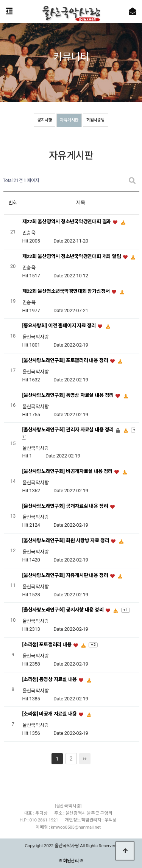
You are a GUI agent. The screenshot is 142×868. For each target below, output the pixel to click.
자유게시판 (69, 120)
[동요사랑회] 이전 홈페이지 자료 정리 (60, 326)
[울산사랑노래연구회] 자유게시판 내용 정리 (66, 575)
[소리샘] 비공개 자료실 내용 (50, 714)
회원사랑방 (96, 120)
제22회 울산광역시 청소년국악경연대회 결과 (67, 222)
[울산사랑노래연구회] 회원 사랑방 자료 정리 (66, 541)
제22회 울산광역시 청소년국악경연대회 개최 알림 (72, 257)
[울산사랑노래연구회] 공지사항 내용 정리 (64, 610)
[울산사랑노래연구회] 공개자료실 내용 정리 (66, 506)
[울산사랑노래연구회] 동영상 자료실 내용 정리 (69, 395)
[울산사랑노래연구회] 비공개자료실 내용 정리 (68, 472)
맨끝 (85, 759)
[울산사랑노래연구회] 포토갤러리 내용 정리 (66, 360)
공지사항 (44, 120)
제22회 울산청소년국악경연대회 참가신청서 (67, 291)
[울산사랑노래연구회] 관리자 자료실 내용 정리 (69, 430)
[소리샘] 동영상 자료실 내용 (50, 679)
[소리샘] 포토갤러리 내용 (48, 645)
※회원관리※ (71, 860)
